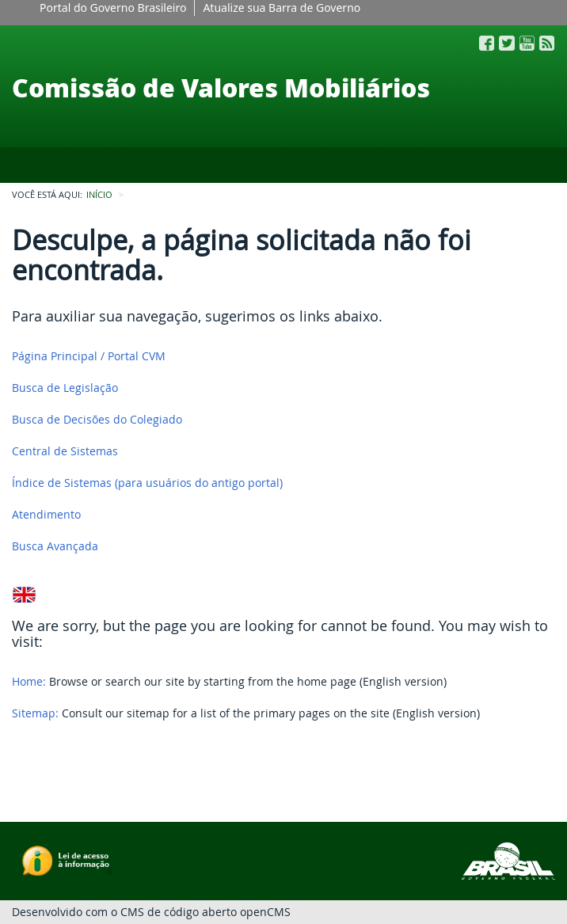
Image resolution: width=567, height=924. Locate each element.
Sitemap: (35, 713)
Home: (29, 681)
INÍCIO (99, 195)
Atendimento (46, 514)
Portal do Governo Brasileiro (113, 8)
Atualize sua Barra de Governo (282, 8)
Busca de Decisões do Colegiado (97, 419)
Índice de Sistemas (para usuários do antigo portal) (147, 483)
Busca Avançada (55, 546)
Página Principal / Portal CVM (89, 356)
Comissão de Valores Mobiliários (221, 87)
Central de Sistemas (65, 451)
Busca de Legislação (65, 388)
